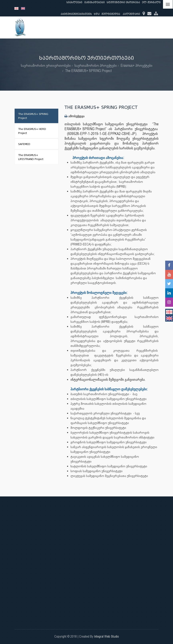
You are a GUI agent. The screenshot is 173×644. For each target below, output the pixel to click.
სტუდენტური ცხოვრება (123, 2)
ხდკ (97, 14)
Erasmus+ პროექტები (136, 65)
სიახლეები (74, 2)
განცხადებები (95, 2)
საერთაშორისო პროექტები (96, 65)
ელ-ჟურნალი (151, 2)
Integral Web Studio (107, 636)
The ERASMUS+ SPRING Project (88, 71)
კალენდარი (131, 14)
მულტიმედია (111, 14)
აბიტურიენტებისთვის (76, 14)
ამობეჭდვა (74, 116)
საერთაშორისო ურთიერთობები (46, 65)
